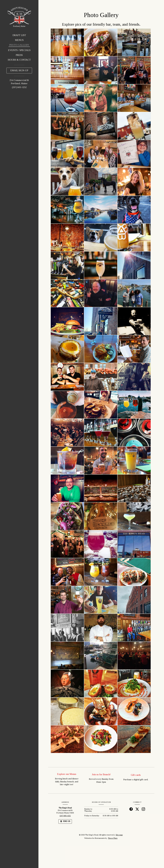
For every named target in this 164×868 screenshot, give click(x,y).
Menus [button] (19, 40)
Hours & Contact (19, 60)
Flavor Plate (113, 838)
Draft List (19, 35)
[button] (67, 42)
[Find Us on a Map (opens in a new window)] (65, 821)
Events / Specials (19, 50)
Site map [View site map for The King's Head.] (119, 835)
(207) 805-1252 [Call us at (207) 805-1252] (19, 87)
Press (19, 55)
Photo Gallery (19, 45)
